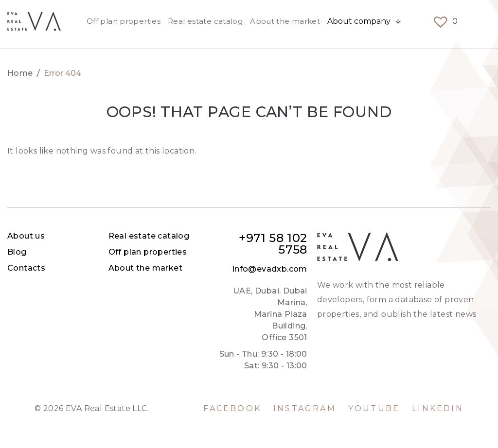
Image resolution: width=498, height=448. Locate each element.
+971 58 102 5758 (456, 244)
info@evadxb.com (453, 269)
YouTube (374, 409)
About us (209, 236)
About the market (285, 24)
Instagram (305, 409)
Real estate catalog (205, 24)
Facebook (232, 409)
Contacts (210, 268)
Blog (200, 252)
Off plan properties (124, 24)
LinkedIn (438, 409)
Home (20, 73)
